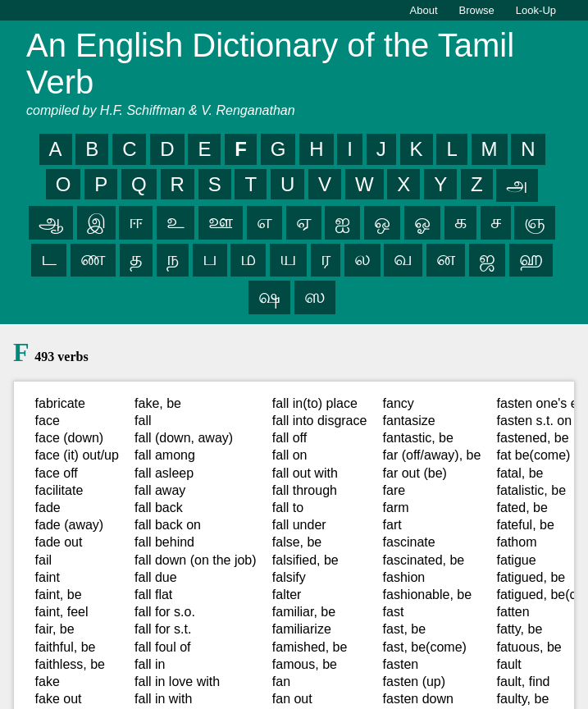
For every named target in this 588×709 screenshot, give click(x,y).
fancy (399, 403)
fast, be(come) (425, 647)
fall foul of (162, 647)
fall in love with (177, 682)
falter (287, 595)
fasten (401, 664)
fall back (159, 508)
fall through (305, 490)
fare (394, 490)
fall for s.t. (163, 629)
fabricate (60, 403)
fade (48, 508)
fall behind (164, 542)
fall (143, 421)
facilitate (59, 490)
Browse (477, 10)
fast (394, 612)
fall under (299, 525)
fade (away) (70, 525)
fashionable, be (428, 595)
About (424, 10)
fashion (404, 577)
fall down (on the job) (196, 560)
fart (392, 525)
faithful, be (66, 647)
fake (48, 682)
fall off (289, 438)
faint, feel (62, 612)
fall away (160, 490)
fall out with (305, 473)
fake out (59, 699)
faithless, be (70, 664)
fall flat (153, 595)
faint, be (59, 595)
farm (396, 508)
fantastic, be (418, 438)
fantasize (409, 421)
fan (281, 682)
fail (43, 560)
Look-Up (536, 10)
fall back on (168, 525)
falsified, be (305, 560)
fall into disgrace (320, 421)
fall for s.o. (165, 612)
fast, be (404, 629)
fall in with (163, 699)
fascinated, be (424, 560)
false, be (297, 542)
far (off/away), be (432, 455)
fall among (165, 455)
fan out (292, 699)
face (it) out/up (77, 455)
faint (48, 577)
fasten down (418, 699)
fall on (290, 455)
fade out (59, 542)
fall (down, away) (184, 438)
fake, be (158, 403)
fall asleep (164, 473)
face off (57, 473)
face (48, 421)
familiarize (302, 629)
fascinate (409, 542)
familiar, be (304, 612)
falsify (289, 577)
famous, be (305, 664)
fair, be (55, 629)
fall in (150, 664)
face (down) (70, 438)
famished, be (310, 647)
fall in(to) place (315, 403)
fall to (288, 508)
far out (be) (415, 473)
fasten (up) (414, 682)
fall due (156, 577)
